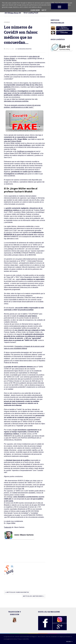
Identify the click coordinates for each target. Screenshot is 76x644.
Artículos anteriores (34, 596)
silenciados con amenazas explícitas (16, 101)
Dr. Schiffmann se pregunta (24, 151)
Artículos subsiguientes (17, 592)
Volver (69, 642)
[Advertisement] (19, 553)
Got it (44, 10)
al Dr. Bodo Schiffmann (23, 145)
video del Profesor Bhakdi (13, 141)
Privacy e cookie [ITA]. (23, 639)
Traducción (8, 527)
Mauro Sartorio (42, 637)
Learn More (35, 10)
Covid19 (7, 22)
